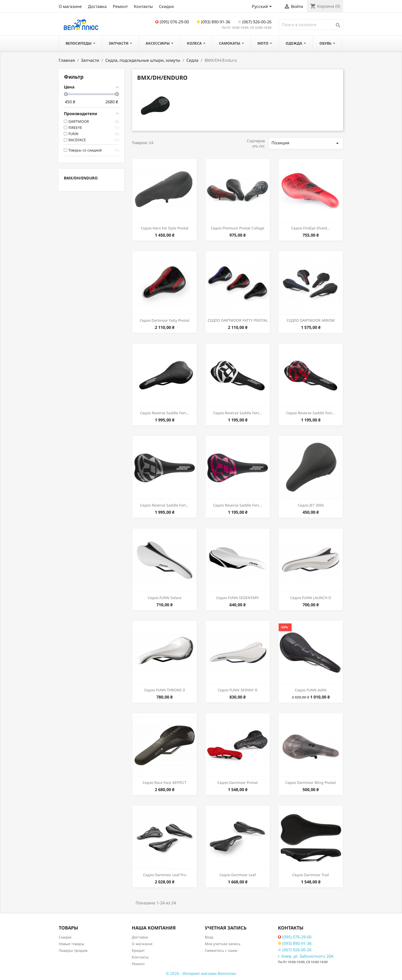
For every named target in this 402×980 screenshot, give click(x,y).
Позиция (306, 143)
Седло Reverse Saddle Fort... (164, 413)
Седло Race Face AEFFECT (165, 782)
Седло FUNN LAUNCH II (311, 598)
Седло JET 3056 (311, 505)
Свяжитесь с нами (221, 950)
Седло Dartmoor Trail (311, 875)
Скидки (166, 6)
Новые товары (72, 944)
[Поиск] (311, 25)
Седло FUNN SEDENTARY (238, 598)
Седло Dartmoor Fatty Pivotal (165, 320)
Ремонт (120, 6)
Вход (209, 937)
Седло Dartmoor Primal (238, 782)
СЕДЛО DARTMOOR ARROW (311, 320)
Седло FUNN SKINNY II (238, 690)
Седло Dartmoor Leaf (238, 875)
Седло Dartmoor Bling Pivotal (311, 782)
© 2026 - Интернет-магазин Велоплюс (201, 973)
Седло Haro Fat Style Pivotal (165, 228)
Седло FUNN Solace (165, 598)
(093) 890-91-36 (213, 22)
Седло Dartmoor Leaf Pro (165, 875)
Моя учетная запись (223, 944)
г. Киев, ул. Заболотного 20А (306, 956)
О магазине (70, 6)
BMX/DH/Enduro (81, 178)
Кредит (138, 950)
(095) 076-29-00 (172, 22)
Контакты (143, 6)
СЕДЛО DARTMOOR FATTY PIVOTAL (238, 320)
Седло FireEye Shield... (311, 228)
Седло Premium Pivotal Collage (238, 228)
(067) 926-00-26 (255, 22)
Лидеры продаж (73, 950)
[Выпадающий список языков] (263, 7)
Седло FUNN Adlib (311, 690)
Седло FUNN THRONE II (165, 690)
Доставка (97, 6)
